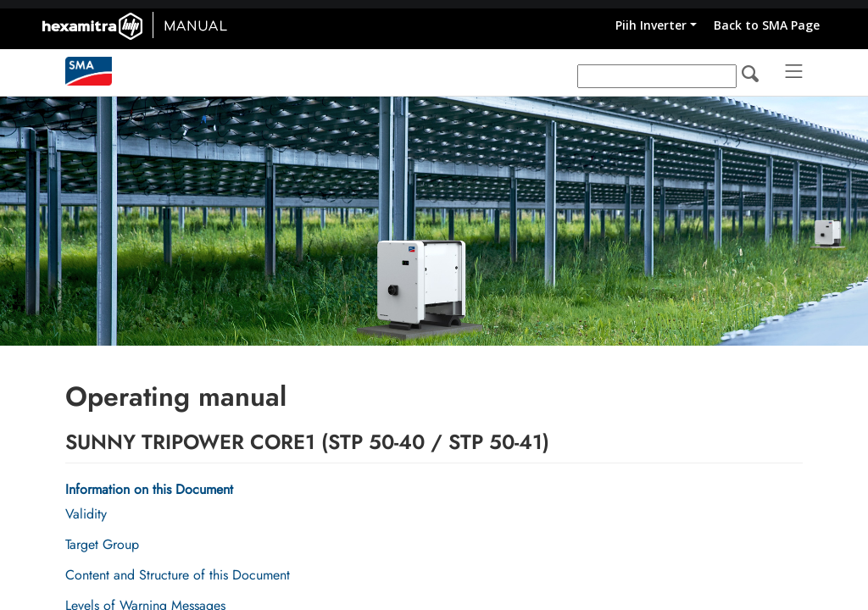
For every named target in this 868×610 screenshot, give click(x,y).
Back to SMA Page (767, 25)
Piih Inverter (651, 25)
